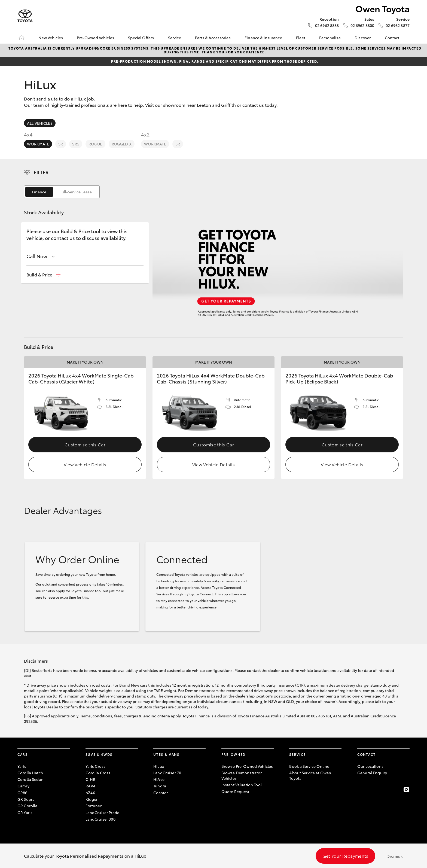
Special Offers (141, 38)
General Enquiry (372, 773)
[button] (43, 275)
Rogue (95, 144)
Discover (363, 38)
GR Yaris (25, 812)
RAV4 (91, 786)
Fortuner (94, 806)
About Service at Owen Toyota (310, 775)
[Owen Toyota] (25, 16)
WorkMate (38, 144)
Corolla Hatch (30, 773)
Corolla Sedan (30, 779)
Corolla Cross (98, 773)
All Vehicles (40, 123)
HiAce (159, 779)
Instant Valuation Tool (242, 785)
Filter (41, 172)
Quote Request (235, 791)
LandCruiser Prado (103, 812)
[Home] (22, 38)
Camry (23, 786)
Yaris (22, 766)
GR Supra (26, 799)
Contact (392, 38)
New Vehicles (51, 38)
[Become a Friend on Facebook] (361, 790)
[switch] (62, 192)
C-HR (91, 779)
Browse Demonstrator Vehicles (242, 775)
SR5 (76, 144)
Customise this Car (85, 444)
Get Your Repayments (345, 856)
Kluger (92, 799)
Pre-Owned (234, 754)
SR (61, 144)
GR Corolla (27, 806)
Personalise (330, 38)
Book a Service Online (309, 766)
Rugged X (122, 144)
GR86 (22, 793)
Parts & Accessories (213, 38)
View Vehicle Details (85, 464)
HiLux (159, 766)
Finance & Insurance (263, 38)
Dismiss (395, 856)
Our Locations (370, 766)
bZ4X (90, 793)
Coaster (161, 793)
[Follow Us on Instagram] (406, 790)
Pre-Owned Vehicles (95, 38)
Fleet (301, 38)
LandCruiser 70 (167, 773)
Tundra (160, 786)
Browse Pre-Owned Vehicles (247, 766)
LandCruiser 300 (100, 819)
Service (175, 38)
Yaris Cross (96, 766)
